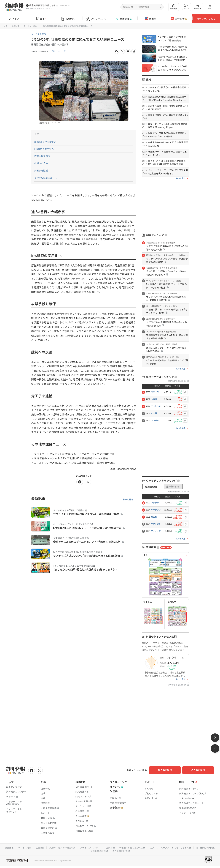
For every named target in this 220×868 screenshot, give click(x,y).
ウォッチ (198, 7)
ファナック (156, 531)
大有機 (154, 399)
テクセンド (156, 406)
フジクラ (155, 392)
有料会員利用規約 (111, 850)
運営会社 (19, 847)
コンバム (155, 420)
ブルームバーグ (59, 51)
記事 (41, 19)
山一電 (154, 413)
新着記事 (15, 26)
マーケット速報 (30, 26)
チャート (186, 7)
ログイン (210, 7)
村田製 (154, 517)
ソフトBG (156, 524)
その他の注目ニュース (46, 178)
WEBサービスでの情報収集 (73, 847)
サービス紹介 (34, 847)
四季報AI (179, 19)
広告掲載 (50, 847)
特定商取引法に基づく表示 (145, 847)
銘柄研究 (69, 19)
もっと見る (128, 500)
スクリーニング (96, 19)
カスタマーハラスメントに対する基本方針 (185, 847)
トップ (14, 19)
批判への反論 (41, 163)
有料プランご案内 (206, 19)
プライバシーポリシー (103, 847)
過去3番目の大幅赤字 (45, 142)
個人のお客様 (168, 770)
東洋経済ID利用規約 (88, 850)
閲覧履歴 (174, 7)
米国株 (151, 19)
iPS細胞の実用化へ (44, 149)
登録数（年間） (173, 487)
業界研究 (124, 19)
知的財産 (123, 847)
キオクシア (156, 510)
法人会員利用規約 (134, 850)
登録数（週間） (152, 487)
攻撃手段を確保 (42, 156)
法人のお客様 (200, 770)
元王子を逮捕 (41, 171)
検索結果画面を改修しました (44, 5)
